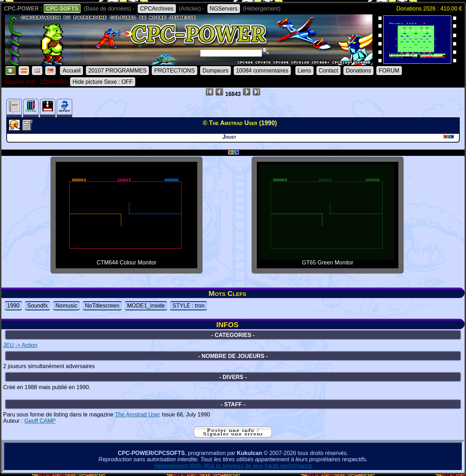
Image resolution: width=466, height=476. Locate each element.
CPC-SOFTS (62, 9)
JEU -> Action (20, 345)
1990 (13, 306)
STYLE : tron (189, 306)
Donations (358, 71)
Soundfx (38, 306)
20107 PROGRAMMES (117, 71)
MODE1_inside (146, 306)
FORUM (389, 71)
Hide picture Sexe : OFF (103, 82)
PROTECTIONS (174, 71)
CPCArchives (157, 9)
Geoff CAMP (40, 421)
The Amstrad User (138, 415)
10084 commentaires (262, 71)
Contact (328, 71)
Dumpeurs (215, 71)
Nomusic (66, 306)
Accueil (71, 71)
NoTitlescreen (102, 306)
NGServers (224, 9)
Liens (304, 71)
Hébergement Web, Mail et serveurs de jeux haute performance (233, 466)
